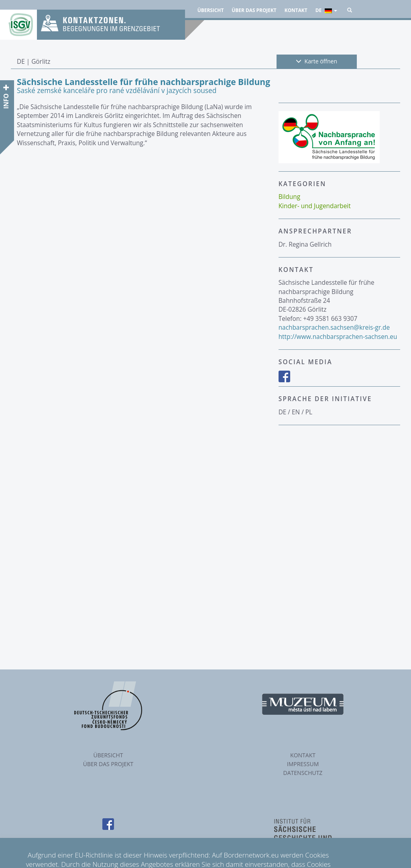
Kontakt (296, 10)
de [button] (327, 10)
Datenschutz (303, 773)
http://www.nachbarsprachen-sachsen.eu (338, 337)
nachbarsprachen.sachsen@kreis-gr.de (334, 328)
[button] (350, 10)
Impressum (303, 764)
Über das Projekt (254, 10)
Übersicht (211, 10)
